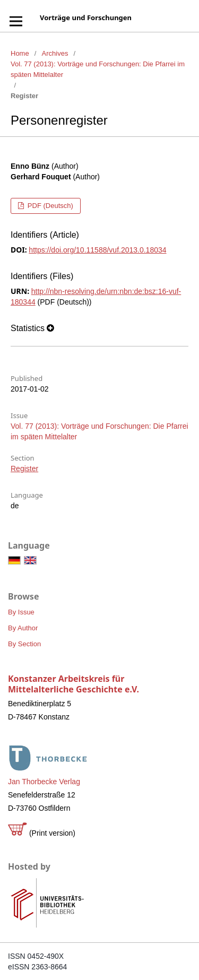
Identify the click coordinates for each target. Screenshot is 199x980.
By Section (24, 644)
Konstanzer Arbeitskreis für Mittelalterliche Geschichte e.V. (73, 684)
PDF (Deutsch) (49, 206)
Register (24, 469)
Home (20, 53)
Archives (55, 53)
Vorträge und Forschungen (86, 18)
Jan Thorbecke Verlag (44, 782)
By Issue (21, 612)
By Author (23, 628)
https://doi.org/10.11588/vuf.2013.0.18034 (97, 250)
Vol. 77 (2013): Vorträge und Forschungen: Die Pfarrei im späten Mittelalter (98, 69)
